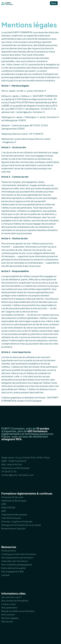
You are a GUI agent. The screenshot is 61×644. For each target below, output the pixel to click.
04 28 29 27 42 (9, 471)
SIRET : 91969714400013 (14, 461)
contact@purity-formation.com (18, 475)
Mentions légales (10, 618)
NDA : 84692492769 (12, 464)
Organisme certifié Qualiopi (15, 468)
